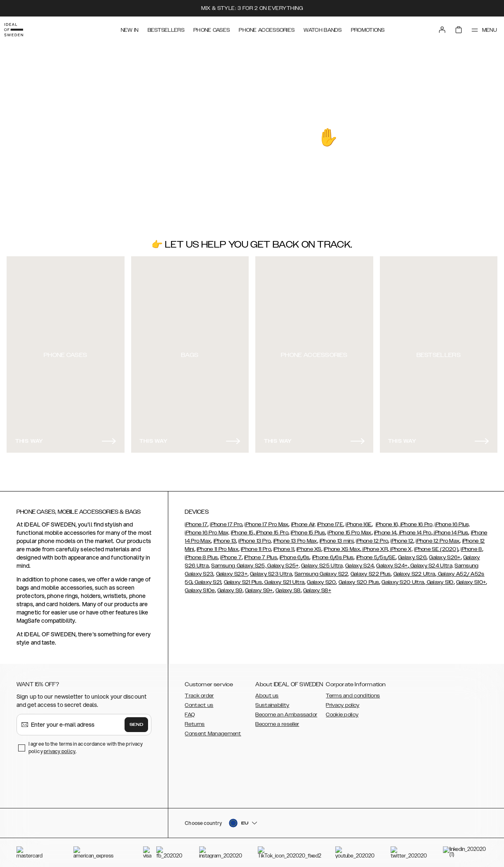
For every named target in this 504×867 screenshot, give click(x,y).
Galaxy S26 (412, 554)
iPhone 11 (284, 546)
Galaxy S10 (439, 579)
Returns (195, 721)
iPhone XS (309, 546)
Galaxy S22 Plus (371, 570)
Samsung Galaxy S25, (239, 562)
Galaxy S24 (359, 562)
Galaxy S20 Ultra (403, 579)
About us (267, 692)
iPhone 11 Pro (256, 546)
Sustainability (272, 702)
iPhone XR (374, 546)
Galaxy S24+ (392, 562)
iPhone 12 (402, 537)
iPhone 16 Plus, (452, 521)
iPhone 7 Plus (261, 554)
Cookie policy (342, 711)
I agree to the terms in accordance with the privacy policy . (86, 744)
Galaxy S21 (207, 579)
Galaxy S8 (288, 587)
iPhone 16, (387, 521)
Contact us (199, 702)
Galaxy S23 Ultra (271, 570)
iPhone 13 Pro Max (295, 537)
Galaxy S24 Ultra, (431, 562)
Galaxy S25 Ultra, (323, 562)
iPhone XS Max (342, 546)
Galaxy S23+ (232, 570)
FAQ (190, 711)
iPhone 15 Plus (308, 529)
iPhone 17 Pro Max (266, 521)
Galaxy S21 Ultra (284, 579)
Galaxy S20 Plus (359, 579)
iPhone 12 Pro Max (438, 537)
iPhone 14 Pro (415, 529)
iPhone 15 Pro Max (349, 529)
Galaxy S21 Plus (243, 579)
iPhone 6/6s (294, 554)
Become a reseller (277, 721)
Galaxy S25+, (283, 562)
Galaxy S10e (200, 587)
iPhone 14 (385, 529)
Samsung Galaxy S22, (322, 570)
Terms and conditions (353, 692)
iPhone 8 (471, 546)
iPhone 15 (242, 529)
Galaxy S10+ (471, 579)
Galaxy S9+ (259, 587)
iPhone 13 (225, 537)
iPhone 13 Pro (254, 537)
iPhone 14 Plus (451, 529)
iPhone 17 (196, 521)
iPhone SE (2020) (436, 546)
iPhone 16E (359, 521)
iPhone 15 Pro (272, 529)
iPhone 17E (330, 521)
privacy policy (60, 748)
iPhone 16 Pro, (417, 521)
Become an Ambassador (286, 711)
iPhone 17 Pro (226, 521)
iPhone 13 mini (337, 537)
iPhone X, (401, 546)
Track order (199, 692)
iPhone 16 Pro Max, (207, 529)
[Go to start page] (19, 28)
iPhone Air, (304, 521)
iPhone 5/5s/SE (376, 554)
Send (137, 721)
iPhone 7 (231, 554)
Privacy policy (343, 702)
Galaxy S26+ (445, 554)
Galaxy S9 (230, 587)
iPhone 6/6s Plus (333, 554)
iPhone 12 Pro (372, 537)
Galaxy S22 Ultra (415, 570)
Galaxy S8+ (317, 587)
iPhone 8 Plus (201, 554)
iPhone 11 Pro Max (218, 546)
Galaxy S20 (321, 579)
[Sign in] (435, 28)
